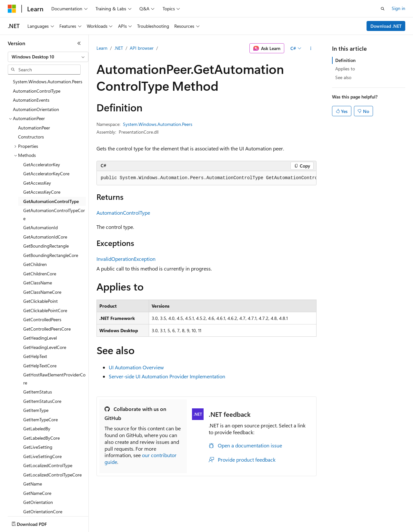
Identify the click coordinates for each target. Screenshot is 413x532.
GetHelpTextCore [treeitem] (40, 366)
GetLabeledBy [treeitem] (37, 429)
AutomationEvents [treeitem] (31, 100)
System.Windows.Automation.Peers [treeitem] (48, 82)
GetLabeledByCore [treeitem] (41, 438)
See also (343, 77)
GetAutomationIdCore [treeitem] (45, 237)
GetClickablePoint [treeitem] (40, 301)
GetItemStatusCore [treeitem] (42, 401)
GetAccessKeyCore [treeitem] (42, 192)
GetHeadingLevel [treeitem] (40, 338)
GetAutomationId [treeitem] (40, 227)
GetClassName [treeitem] (38, 283)
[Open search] (383, 9)
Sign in (398, 8)
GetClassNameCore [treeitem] (42, 292)
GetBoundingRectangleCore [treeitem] (51, 255)
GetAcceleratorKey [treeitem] (42, 164)
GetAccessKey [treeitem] (37, 183)
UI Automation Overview (136, 367)
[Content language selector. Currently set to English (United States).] (37, 523)
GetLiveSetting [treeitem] (38, 447)
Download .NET (386, 26)
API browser (142, 48)
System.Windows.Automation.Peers (158, 124)
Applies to (345, 69)
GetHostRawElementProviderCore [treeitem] (54, 379)
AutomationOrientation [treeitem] (36, 109)
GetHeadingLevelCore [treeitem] (45, 347)
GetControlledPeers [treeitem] (42, 319)
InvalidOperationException (126, 259)
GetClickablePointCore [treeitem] (45, 310)
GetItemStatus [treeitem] (38, 392)
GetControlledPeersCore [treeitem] (47, 329)
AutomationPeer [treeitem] (34, 128)
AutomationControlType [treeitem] (37, 91)
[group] (206, 178)
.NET (119, 48)
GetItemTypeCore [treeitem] (40, 419)
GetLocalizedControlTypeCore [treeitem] (52, 475)
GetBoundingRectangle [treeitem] (46, 246)
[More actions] (311, 48)
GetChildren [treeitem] (35, 264)
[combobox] (48, 57)
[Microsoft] (12, 9)
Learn (102, 48)
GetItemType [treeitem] (36, 410)
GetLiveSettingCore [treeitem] (42, 456)
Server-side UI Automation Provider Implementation (167, 376)
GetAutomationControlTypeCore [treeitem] (54, 214)
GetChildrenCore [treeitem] (40, 274)
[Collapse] (79, 43)
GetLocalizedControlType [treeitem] (48, 465)
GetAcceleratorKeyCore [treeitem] (46, 174)
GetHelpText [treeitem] (35, 356)
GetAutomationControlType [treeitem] (51, 201)
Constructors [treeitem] (31, 137)
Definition (345, 60)
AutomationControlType (123, 213)
